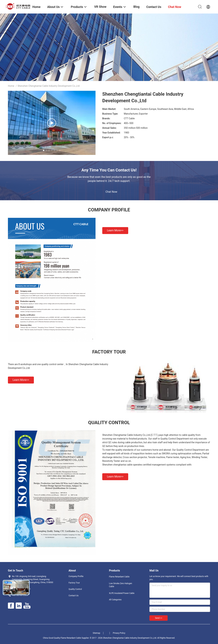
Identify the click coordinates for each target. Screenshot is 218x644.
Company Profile (76, 576)
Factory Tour (74, 583)
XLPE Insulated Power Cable (122, 593)
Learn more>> (115, 230)
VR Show (100, 7)
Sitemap (97, 633)
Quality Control (75, 589)
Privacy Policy (119, 633)
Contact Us (74, 596)
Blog (137, 7)
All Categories (115, 600)
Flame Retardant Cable (119, 577)
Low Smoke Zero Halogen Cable (121, 585)
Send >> (159, 618)
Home (11, 86)
